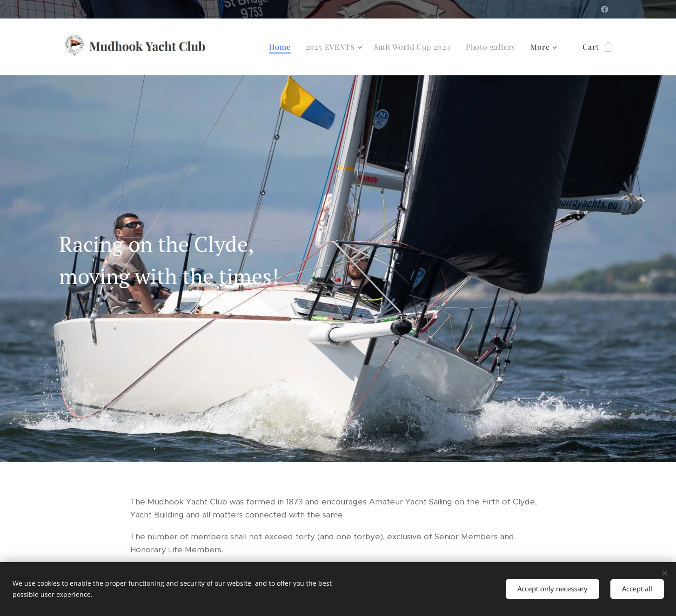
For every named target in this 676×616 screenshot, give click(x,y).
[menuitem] (282, 47)
